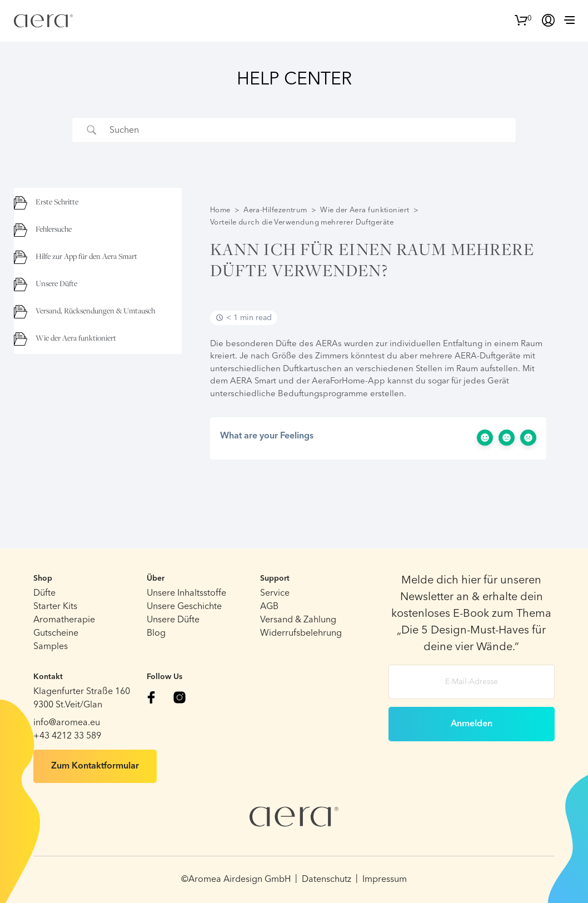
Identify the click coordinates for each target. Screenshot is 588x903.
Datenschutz (327, 880)
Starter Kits (55, 607)
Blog (156, 633)
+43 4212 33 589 (67, 736)
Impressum (385, 880)
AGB (269, 607)
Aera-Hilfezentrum (275, 210)
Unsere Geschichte (184, 607)
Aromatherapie (64, 620)
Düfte (44, 593)
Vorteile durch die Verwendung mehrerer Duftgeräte (302, 223)
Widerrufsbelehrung (301, 633)
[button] (523, 19)
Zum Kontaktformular (95, 766)
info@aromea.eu (67, 723)
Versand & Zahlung (298, 620)
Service (275, 593)
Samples (51, 647)
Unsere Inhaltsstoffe (186, 593)
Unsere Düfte (173, 620)
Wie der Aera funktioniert (365, 210)
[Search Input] (308, 130)
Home (220, 210)
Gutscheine (56, 633)
